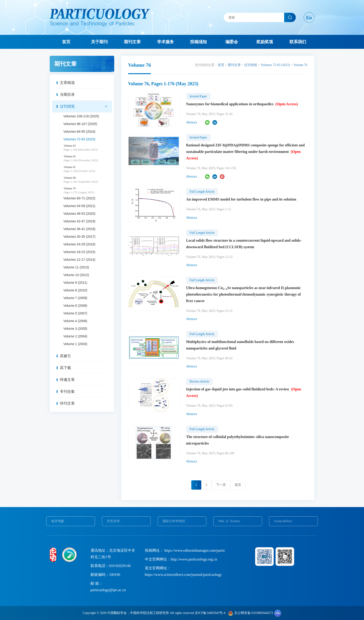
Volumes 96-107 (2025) (80, 124)
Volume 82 (88, 158)
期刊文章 (132, 42)
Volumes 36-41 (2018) (79, 229)
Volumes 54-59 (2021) (79, 206)
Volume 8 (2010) (75, 290)
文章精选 (67, 83)
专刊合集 (67, 391)
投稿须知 (198, 42)
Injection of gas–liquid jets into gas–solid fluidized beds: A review (244, 392)
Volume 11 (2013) (76, 267)
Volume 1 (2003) (75, 344)
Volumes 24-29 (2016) (79, 244)
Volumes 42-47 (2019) (79, 221)
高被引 (65, 356)
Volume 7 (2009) (75, 298)
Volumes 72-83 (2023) (79, 139)
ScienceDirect (283, 521)
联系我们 (298, 42)
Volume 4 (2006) (75, 321)
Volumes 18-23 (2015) (79, 252)
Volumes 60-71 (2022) (79, 198)
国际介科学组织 (174, 521)
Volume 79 (88, 191)
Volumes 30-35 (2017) (79, 237)
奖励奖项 (265, 42)
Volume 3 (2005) (75, 329)
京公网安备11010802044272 (254, 613)
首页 (66, 42)
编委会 (232, 42)
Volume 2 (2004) (75, 336)
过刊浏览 (67, 106)
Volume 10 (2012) (76, 275)
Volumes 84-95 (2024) (79, 132)
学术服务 (166, 42)
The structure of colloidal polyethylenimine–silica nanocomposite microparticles (238, 440)
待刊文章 (67, 403)
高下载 (65, 368)
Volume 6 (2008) (75, 306)
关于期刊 (99, 42)
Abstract (192, 122)
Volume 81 (88, 169)
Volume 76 (300, 65)
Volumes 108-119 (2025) (81, 116)
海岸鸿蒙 (58, 521)
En (309, 18)
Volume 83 (88, 148)
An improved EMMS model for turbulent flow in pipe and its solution (241, 199)
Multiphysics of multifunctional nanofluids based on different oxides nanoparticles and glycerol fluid (240, 345)
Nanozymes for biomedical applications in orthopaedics (242, 104)
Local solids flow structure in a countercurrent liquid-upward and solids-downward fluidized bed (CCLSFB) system (244, 244)
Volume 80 (88, 180)
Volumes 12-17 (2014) (79, 260)
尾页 (238, 485)
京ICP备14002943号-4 (210, 613)
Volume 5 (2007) (75, 313)
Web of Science (229, 521)
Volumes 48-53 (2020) (79, 214)
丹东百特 (113, 521)
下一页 (221, 485)
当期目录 (67, 94)
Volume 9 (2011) (75, 283)
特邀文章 (67, 380)
